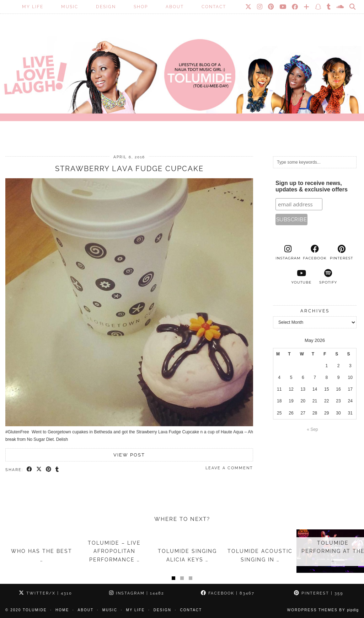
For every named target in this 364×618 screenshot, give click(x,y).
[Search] (353, 7)
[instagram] (288, 253)
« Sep (312, 429)
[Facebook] (295, 7)
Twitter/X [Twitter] (45, 593)
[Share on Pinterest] (49, 470)
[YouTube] (283, 7)
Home (62, 610)
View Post (129, 455)
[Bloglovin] (307, 7)
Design (106, 7)
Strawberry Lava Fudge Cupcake (129, 169)
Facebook (228, 593)
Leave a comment (229, 468)
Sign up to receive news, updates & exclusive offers (312, 186)
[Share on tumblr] (57, 470)
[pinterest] (341, 253)
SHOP (141, 7)
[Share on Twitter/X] (39, 470)
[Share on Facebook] (30, 470)
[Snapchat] (318, 7)
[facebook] (315, 253)
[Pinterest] (271, 7)
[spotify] (328, 277)
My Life (33, 7)
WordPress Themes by (323, 610)
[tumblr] (329, 7)
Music (70, 7)
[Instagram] (260, 7)
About (175, 7)
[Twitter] (249, 7)
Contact (214, 7)
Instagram (137, 593)
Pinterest (318, 593)
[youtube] (301, 277)
